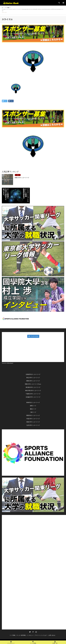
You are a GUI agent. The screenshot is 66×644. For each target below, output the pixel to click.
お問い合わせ (52, 635)
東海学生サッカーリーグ (33, 402)
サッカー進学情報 (21, 635)
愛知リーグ (33, 409)
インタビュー (30, 635)
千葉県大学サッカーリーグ (33, 394)
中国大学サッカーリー (32, 419)
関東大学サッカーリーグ (33, 381)
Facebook (33, 632)
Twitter (30, 632)
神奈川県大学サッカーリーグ (33, 391)
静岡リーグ (33, 406)
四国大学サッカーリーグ (33, 422)
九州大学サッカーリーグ (33, 425)
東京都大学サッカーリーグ (33, 387)
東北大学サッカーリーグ (33, 378)
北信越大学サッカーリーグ (33, 397)
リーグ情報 (12, 635)
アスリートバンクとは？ (41, 635)
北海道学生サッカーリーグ (33, 374)
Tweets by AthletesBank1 (8, 363)
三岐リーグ (33, 412)
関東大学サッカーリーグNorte (33, 384)
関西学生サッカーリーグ (33, 415)
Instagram (36, 632)
